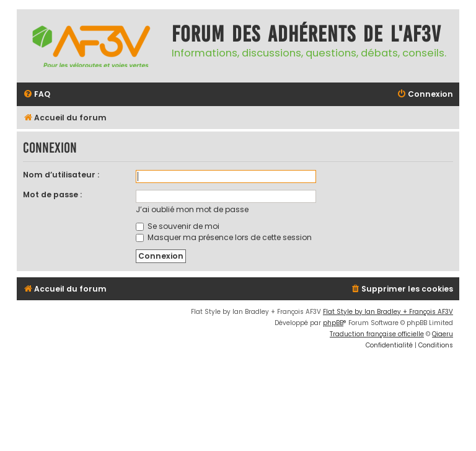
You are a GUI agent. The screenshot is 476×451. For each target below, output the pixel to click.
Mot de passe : (52, 194)
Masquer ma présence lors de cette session (224, 237)
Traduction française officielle (377, 334)
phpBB (333, 323)
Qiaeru (443, 334)
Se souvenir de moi (178, 226)
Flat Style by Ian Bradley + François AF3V (388, 312)
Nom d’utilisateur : (61, 175)
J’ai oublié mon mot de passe (192, 209)
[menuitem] (37, 95)
